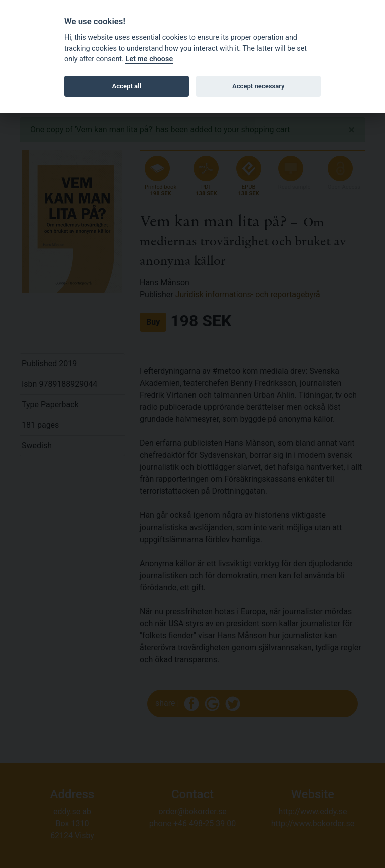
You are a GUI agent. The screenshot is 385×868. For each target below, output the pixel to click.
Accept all (127, 86)
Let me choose (149, 59)
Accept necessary (258, 86)
